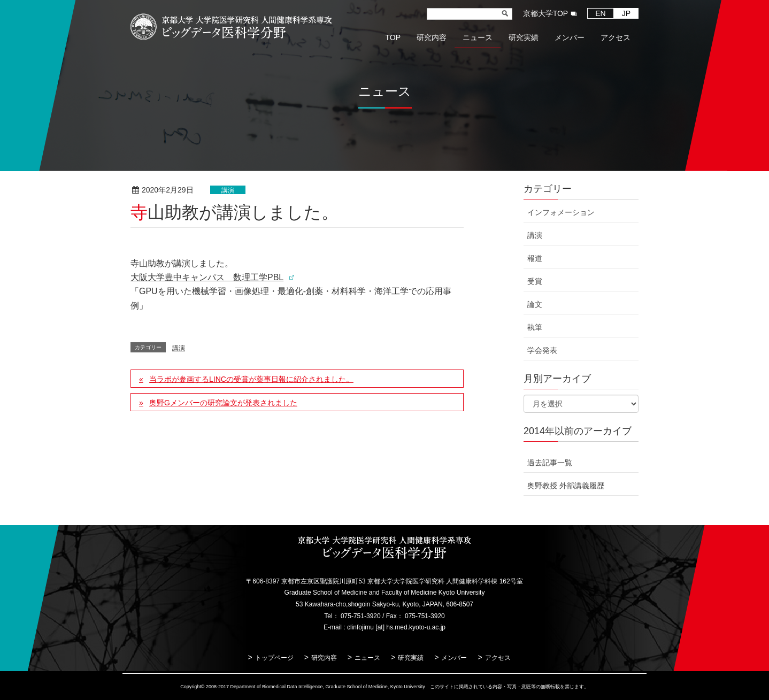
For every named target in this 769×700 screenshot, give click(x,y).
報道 (535, 258)
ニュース (367, 658)
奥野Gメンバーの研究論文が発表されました (223, 403)
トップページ (274, 658)
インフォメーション (561, 212)
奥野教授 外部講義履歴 (566, 486)
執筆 (535, 327)
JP (626, 13)
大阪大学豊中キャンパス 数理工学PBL (207, 277)
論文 (535, 304)
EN (600, 13)
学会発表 (542, 350)
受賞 (535, 281)
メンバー (454, 658)
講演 (228, 190)
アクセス (498, 658)
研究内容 (324, 658)
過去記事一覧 (550, 463)
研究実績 (411, 658)
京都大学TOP (546, 13)
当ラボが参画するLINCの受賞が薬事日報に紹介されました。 (251, 379)
